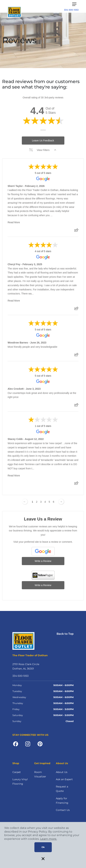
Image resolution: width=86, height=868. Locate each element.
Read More (14, 222)
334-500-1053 (71, 10)
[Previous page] (25, 502)
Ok (43, 847)
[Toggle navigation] (74, 4)
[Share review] (76, 231)
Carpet (17, 772)
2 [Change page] (37, 502)
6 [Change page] (54, 502)
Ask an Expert (64, 779)
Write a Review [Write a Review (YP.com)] (43, 585)
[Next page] (61, 502)
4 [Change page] (45, 502)
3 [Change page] (41, 502)
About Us (62, 772)
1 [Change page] (32, 502)
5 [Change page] (49, 502)
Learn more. (48, 839)
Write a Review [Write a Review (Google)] (43, 561)
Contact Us (63, 810)
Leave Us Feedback (43, 141)
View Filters (43, 150)
